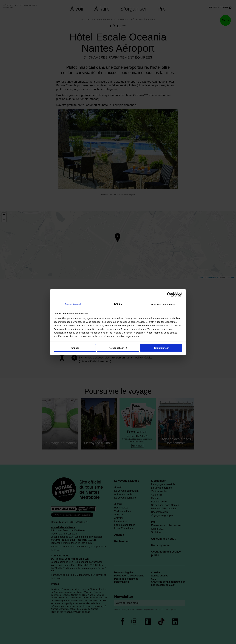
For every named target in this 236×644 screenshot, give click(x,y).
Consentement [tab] (73, 304)
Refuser (75, 348)
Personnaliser (118, 348)
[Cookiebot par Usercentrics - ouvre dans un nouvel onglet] (169, 295)
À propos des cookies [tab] (163, 304)
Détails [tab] (118, 304)
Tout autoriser (161, 348)
